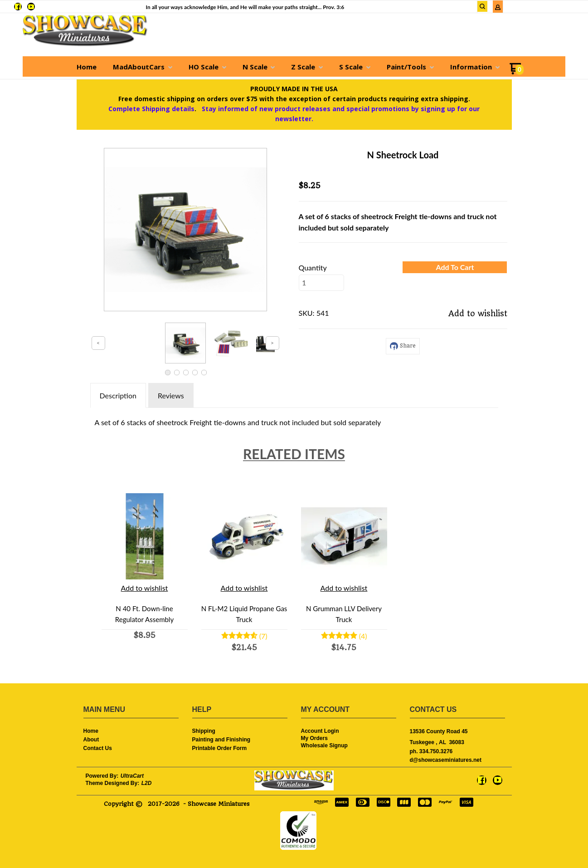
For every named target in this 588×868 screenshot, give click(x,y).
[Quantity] (321, 283)
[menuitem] (87, 67)
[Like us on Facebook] (18, 7)
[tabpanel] (294, 420)
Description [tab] (118, 395)
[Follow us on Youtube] (31, 7)
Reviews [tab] (171, 395)
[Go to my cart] (517, 72)
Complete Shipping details (151, 109)
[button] (482, 6)
